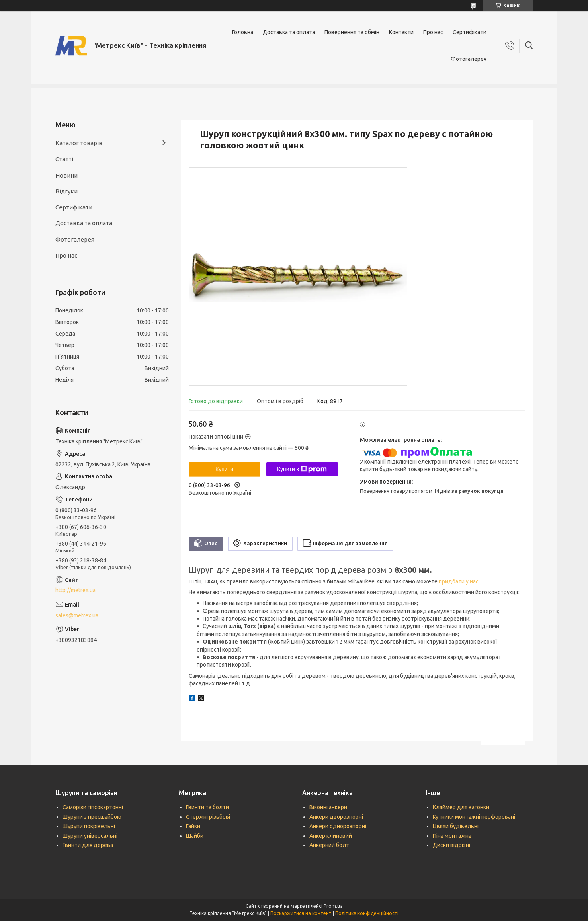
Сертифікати (470, 32)
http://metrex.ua (75, 590)
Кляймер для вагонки (461, 807)
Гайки (193, 826)
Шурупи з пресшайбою (92, 817)
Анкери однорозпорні (338, 826)
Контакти (401, 32)
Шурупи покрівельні (89, 826)
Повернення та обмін (352, 32)
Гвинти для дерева (88, 845)
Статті (64, 159)
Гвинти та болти (207, 807)
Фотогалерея (469, 59)
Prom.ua (333, 906)
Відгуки (66, 191)
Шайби (195, 836)
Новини (66, 175)
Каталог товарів (79, 143)
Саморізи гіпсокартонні (93, 807)
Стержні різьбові (208, 817)
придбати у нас (459, 581)
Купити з (302, 469)
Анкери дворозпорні (336, 817)
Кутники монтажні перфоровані (474, 817)
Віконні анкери (328, 807)
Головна (243, 32)
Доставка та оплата (289, 32)
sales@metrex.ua (77, 615)
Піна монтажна (452, 836)
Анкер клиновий (331, 836)
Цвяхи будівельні (456, 826)
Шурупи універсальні (90, 836)
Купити (224, 469)
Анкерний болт (329, 845)
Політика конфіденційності (367, 913)
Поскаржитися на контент (301, 913)
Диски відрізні (451, 845)
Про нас (433, 32)
